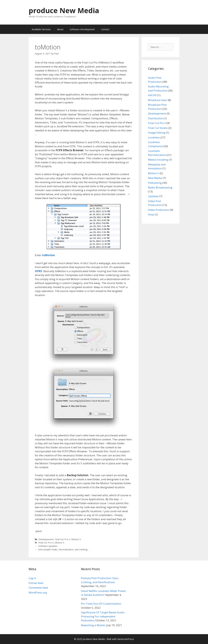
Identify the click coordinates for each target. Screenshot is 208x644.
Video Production (159, 210)
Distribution (155, 118)
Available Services (41, 29)
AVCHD (152, 95)
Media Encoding (158, 160)
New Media (155, 178)
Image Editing (157, 133)
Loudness (154, 137)
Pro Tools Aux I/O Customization (101, 604)
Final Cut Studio (158, 128)
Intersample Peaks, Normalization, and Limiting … (64, 549)
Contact (105, 29)
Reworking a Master (93, 625)
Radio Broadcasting (160, 187)
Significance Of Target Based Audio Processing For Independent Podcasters (103, 616)
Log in (32, 578)
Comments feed (38, 588)
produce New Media (64, 10)
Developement (46, 539)
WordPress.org (38, 592)
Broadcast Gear (158, 100)
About (60, 29)
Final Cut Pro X (62, 539)
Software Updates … (49, 546)
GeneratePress (126, 639)
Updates (153, 196)
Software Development (82, 29)
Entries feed (36, 583)
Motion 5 (76, 539)
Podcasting (155, 183)
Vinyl (151, 214)
